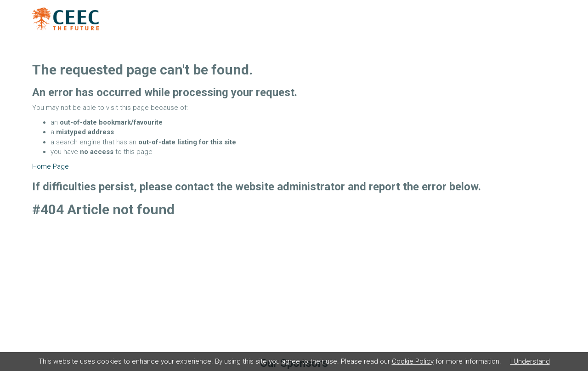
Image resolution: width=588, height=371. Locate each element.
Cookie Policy (413, 361)
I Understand (530, 361)
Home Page (51, 166)
